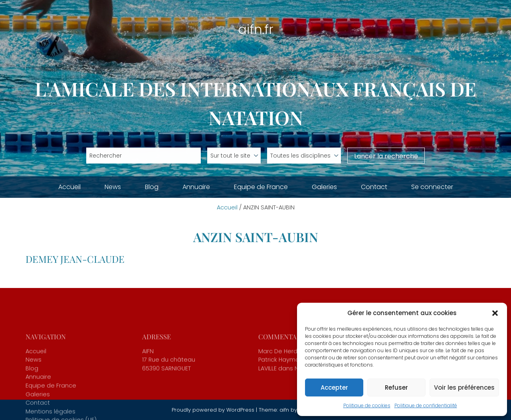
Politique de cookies (367, 405)
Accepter (334, 387)
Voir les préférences (464, 387)
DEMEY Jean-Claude (75, 259)
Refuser (396, 387)
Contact (374, 187)
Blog (152, 187)
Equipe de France (261, 187)
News (113, 187)
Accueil (69, 187)
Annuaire (196, 187)
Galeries (324, 187)
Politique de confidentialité (426, 405)
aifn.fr (256, 29)
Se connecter (432, 187)
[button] (495, 313)
